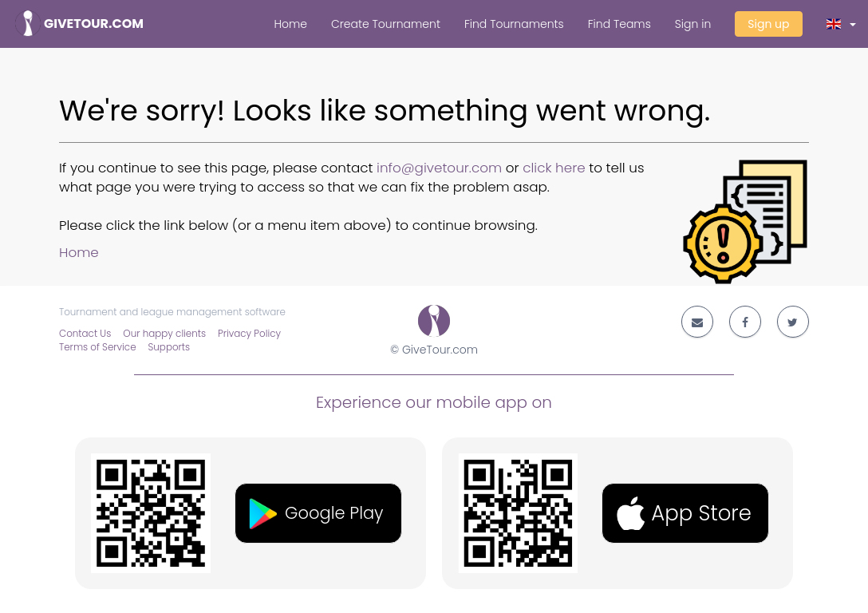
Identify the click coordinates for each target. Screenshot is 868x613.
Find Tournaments (514, 24)
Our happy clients (164, 334)
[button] (842, 24)
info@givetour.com (439, 168)
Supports (170, 347)
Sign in (693, 24)
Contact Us (85, 334)
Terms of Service (98, 347)
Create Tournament (386, 24)
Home (290, 24)
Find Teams (619, 24)
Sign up (768, 24)
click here (554, 168)
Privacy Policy (249, 334)
